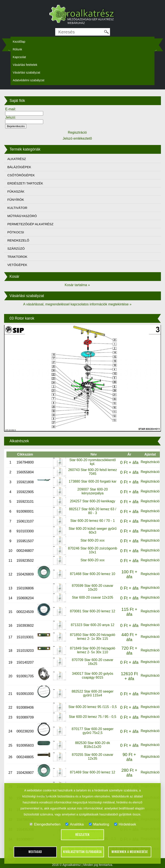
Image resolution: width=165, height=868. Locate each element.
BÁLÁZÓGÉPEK (19, 167)
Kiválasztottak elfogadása (82, 852)
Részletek (82, 835)
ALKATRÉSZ (17, 159)
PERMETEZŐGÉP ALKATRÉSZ (30, 224)
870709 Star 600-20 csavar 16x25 (92, 662)
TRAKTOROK (17, 257)
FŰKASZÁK (16, 191)
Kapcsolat (19, 57)
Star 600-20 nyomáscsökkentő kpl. (93, 462)
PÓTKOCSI (16, 232)
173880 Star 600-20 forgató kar (93, 481)
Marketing (99, 824)
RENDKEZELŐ (18, 240)
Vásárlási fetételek (25, 65)
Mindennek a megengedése (130, 852)
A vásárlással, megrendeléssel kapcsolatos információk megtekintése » (77, 304)
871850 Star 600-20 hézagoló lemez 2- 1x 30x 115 (92, 637)
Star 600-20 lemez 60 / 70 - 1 (92, 521)
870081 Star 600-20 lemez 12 (92, 611)
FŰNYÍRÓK (16, 200)
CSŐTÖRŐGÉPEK (21, 175)
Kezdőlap (19, 42)
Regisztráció (150, 462)
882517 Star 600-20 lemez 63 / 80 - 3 (93, 511)
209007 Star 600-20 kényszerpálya (92, 491)
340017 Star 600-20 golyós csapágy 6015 (93, 676)
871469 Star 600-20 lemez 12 (92, 772)
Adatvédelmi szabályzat (28, 80)
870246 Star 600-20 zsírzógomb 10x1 (93, 550)
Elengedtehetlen (45, 824)
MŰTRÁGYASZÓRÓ (22, 216)
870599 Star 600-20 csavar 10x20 (92, 588)
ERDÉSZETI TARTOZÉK (25, 183)
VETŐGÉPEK (17, 265)
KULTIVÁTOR (17, 208)
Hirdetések (125, 824)
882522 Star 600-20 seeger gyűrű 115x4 (92, 693)
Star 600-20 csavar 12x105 (93, 597)
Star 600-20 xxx (93, 540)
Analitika (75, 824)
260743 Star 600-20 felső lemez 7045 (92, 472)
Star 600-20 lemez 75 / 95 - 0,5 (93, 717)
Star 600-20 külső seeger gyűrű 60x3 (92, 531)
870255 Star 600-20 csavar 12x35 (92, 757)
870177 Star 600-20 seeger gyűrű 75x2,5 (92, 731)
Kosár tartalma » (77, 285)
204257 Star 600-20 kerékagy (92, 501)
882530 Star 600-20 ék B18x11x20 (92, 745)
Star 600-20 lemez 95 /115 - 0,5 (92, 707)
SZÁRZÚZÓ (16, 248)
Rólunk (17, 49)
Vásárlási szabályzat (26, 72)
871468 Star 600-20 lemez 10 (92, 574)
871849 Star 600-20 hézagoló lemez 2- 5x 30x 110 (92, 650)
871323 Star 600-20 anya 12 (92, 625)
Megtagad (35, 852)
